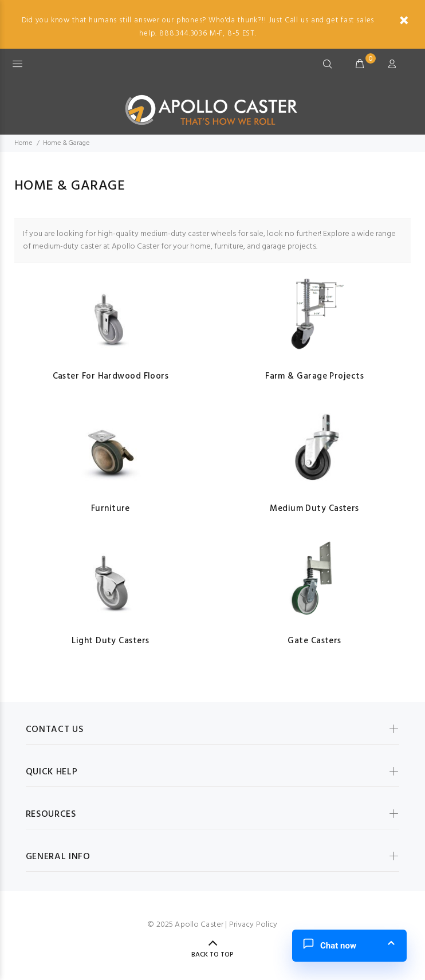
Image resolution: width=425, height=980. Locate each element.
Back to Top (213, 955)
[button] (349, 946)
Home (23, 143)
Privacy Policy (253, 925)
